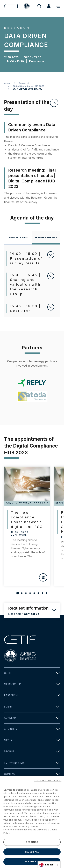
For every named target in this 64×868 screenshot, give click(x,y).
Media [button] (32, 740)
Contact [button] (32, 774)
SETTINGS (32, 843)
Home (7, 83)
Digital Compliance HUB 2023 (28, 86)
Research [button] (32, 696)
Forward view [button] (32, 763)
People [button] (32, 752)
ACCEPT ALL (32, 862)
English (47, 865)
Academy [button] (32, 718)
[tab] (18, 238)
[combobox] (49, 865)
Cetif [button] (32, 673)
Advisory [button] (32, 729)
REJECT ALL (32, 853)
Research (24, 83)
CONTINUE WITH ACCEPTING (48, 781)
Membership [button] (32, 684)
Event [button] (32, 707)
